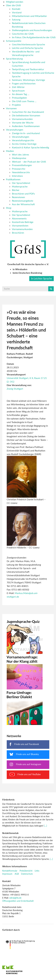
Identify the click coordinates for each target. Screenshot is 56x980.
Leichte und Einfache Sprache (27, 48)
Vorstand (17, 12)
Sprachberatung (14, 59)
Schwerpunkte (14, 41)
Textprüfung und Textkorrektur (28, 69)
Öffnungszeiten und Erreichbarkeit (18, 901)
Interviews (17, 176)
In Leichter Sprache (42, 278)
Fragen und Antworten (24, 83)
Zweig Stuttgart (15, 389)
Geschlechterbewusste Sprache (28, 44)
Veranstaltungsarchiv (23, 140)
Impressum (7, 874)
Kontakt (16, 9)
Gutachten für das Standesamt (28, 112)
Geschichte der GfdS (23, 34)
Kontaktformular (10, 871)
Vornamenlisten (20, 225)
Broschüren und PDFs (23, 194)
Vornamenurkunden (22, 119)
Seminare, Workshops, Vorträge (28, 80)
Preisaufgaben (19, 98)
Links (37, 871)
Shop (9, 208)
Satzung (16, 19)
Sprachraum (18, 91)
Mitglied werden (15, 2)
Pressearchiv (19, 169)
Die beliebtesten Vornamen (26, 115)
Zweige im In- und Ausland (26, 133)
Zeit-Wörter (18, 87)
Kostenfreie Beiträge (23, 222)
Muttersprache (20, 186)
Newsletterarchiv (21, 172)
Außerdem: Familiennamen (26, 126)
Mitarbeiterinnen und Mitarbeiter (29, 16)
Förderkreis (8, 799)
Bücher (16, 190)
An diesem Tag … (21, 94)
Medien (10, 151)
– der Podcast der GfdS (29, 162)
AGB (17, 874)
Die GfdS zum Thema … (24, 101)
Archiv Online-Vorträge (24, 144)
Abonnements (19, 218)
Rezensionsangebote (23, 201)
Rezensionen (18, 197)
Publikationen (13, 179)
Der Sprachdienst (21, 183)
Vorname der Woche (23, 122)
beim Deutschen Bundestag (27, 273)
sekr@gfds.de (15, 898)
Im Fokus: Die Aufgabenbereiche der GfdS (34, 37)
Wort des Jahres (20, 154)
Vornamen (11, 108)
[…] (45, 826)
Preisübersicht (26, 871)
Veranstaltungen (15, 130)
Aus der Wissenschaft (23, 204)
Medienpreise (19, 158)
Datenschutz (27, 874)
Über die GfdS (13, 5)
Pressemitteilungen (22, 165)
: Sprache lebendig (30, 147)
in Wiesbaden (20, 269)
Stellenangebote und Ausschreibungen (32, 30)
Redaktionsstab (10, 833)
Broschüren (18, 233)
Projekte (16, 105)
